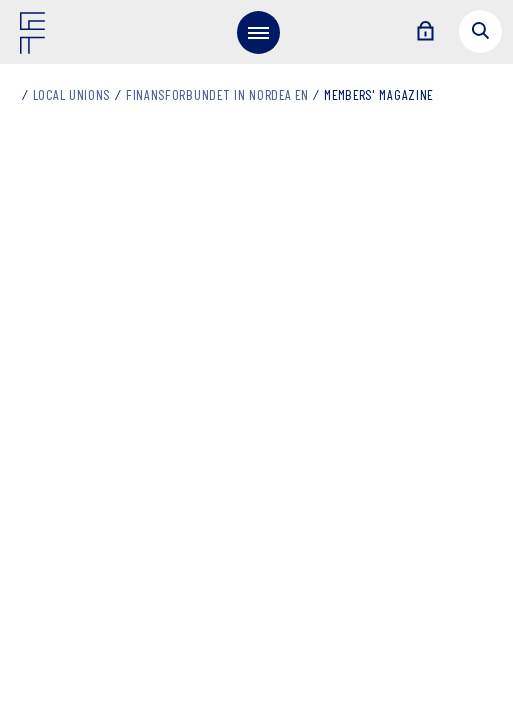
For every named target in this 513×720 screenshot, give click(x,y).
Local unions (71, 96)
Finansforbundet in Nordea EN (217, 96)
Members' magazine (378, 96)
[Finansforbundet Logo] (36, 37)
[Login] (425, 32)
